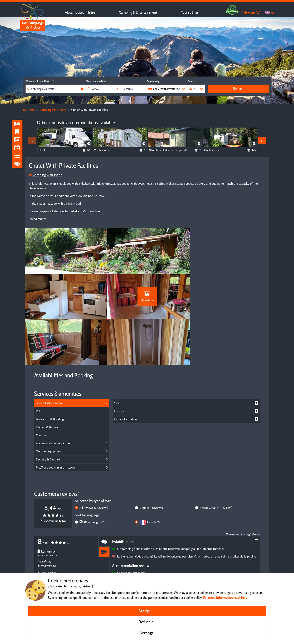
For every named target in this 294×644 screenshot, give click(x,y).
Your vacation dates (96, 81)
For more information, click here (225, 597)
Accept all (147, 611)
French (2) (153, 477)
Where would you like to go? (40, 81)
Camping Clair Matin (46, 175)
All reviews (94, 463)
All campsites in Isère (80, 12)
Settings (147, 633)
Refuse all (147, 622)
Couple (151, 463)
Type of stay (153, 81)
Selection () (251, 13)
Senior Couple (216, 463)
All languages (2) (94, 477)
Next (262, 141)
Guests (191, 81)
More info (142, 569)
